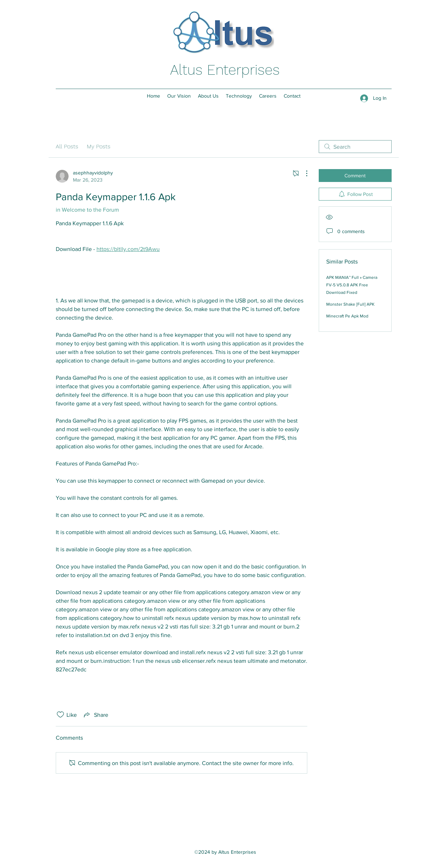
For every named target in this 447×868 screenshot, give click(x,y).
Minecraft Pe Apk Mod (347, 316)
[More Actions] (303, 173)
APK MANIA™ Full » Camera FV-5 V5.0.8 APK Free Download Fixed (352, 285)
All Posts (67, 146)
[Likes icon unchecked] (60, 715)
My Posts (99, 146)
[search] (355, 147)
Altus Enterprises (225, 70)
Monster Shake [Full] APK (350, 304)
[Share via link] (95, 715)
